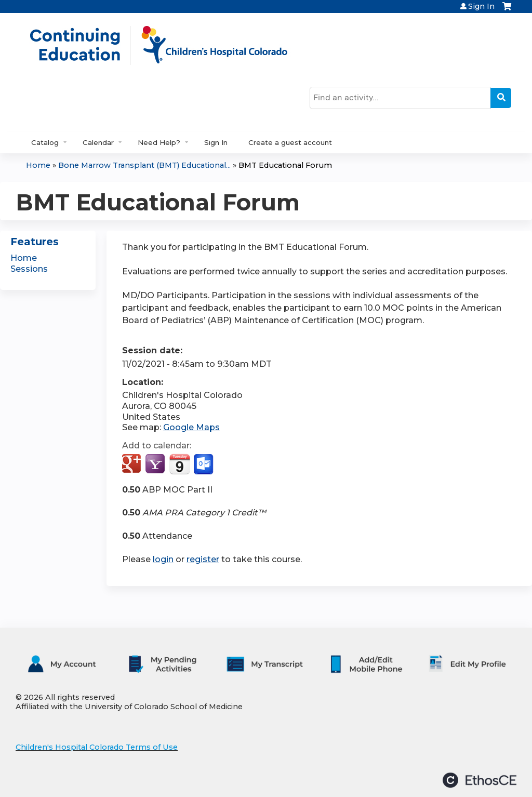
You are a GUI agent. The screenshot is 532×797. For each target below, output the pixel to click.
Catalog (45, 142)
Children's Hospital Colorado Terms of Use (97, 747)
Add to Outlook (204, 464)
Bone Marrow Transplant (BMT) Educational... (144, 165)
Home (38, 165)
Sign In (481, 6)
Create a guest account (290, 142)
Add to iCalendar (179, 464)
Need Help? (159, 142)
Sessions (29, 269)
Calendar (98, 142)
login (163, 559)
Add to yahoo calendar (156, 464)
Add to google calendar (133, 464)
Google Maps (191, 427)
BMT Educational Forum (285, 165)
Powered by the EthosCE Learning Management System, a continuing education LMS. (480, 780)
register (203, 559)
